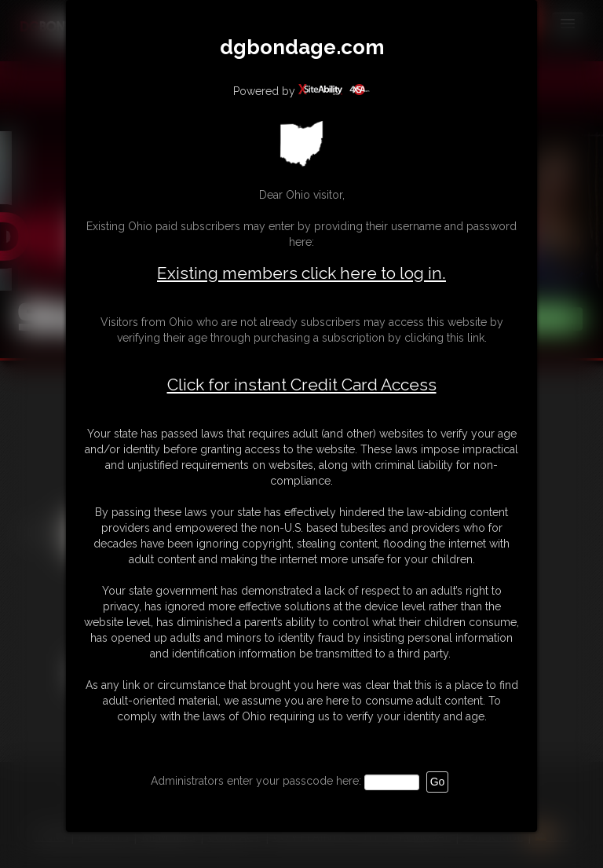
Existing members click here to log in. (301, 273)
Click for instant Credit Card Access (302, 385)
